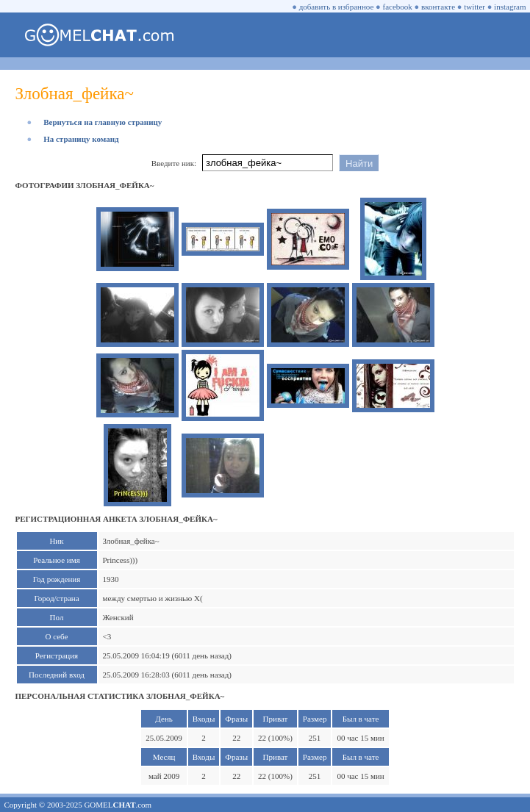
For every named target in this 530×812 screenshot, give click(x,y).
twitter (475, 7)
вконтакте (438, 7)
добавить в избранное (337, 7)
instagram (510, 7)
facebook (398, 7)
